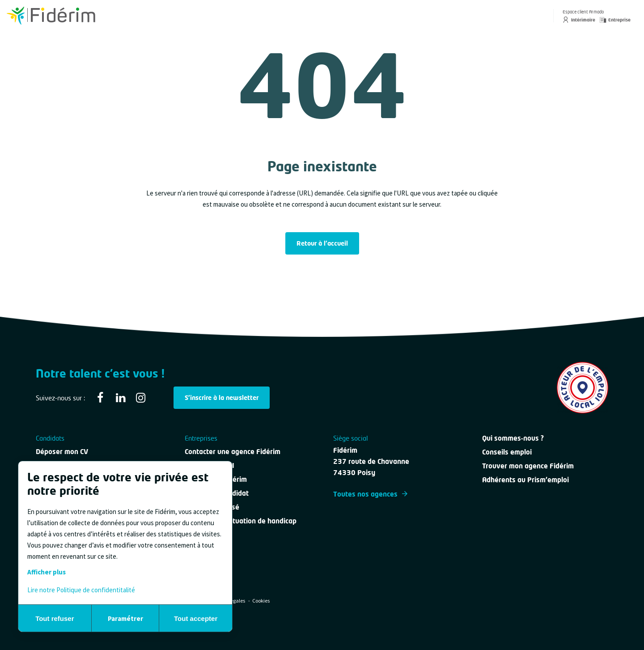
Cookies (261, 601)
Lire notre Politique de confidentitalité (81, 590)
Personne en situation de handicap (241, 521)
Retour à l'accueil (322, 243)
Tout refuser (55, 618)
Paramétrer (125, 618)
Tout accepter (196, 618)
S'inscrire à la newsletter (222, 397)
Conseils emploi (507, 452)
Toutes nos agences (370, 494)
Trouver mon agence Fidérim (528, 466)
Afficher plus (47, 572)
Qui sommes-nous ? (513, 438)
